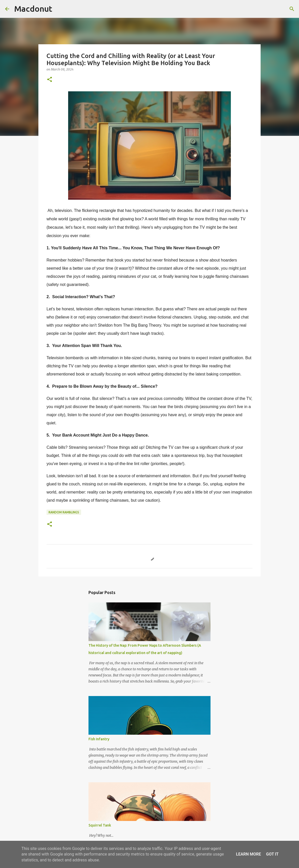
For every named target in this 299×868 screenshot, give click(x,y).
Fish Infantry (99, 739)
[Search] (59, 9)
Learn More (248, 854)
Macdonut (33, 9)
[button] (50, 80)
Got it (272, 854)
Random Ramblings (64, 512)
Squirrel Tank (100, 825)
